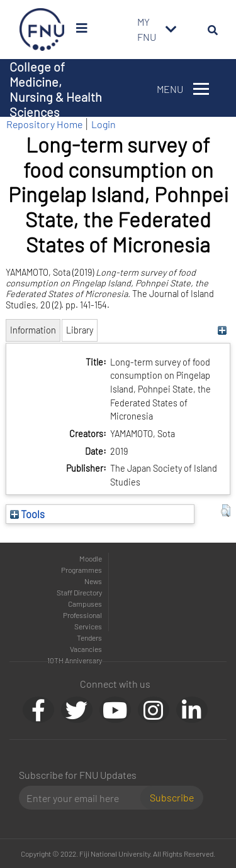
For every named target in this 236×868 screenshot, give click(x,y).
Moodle (91, 558)
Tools (27, 514)
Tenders (89, 637)
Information (33, 330)
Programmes (81, 570)
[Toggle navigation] (171, 30)
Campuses (85, 604)
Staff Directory (79, 592)
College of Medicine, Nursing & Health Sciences (56, 89)
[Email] (85, 798)
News (93, 581)
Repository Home (44, 124)
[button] (226, 511)
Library (80, 330)
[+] (222, 330)
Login (104, 124)
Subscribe (172, 797)
